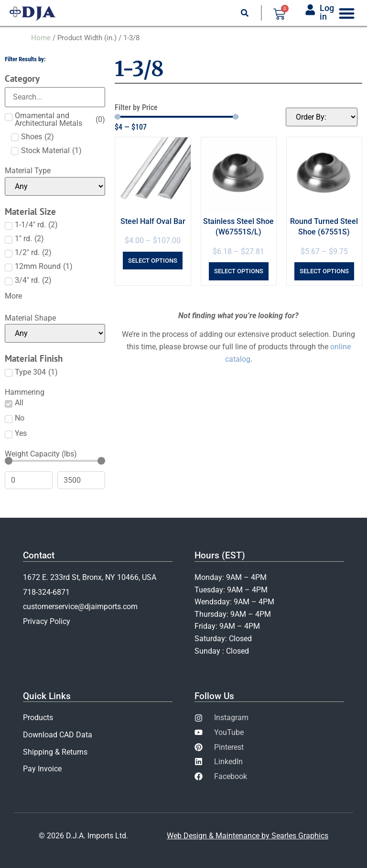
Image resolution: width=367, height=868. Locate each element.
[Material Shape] (55, 333)
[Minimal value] (55, 461)
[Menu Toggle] (347, 13)
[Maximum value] (81, 480)
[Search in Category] (55, 97)
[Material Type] (55, 186)
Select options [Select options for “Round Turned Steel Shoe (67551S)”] (324, 271)
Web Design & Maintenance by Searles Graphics (248, 836)
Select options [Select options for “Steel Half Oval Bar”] (153, 261)
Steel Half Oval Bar (153, 221)
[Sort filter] (322, 117)
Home (41, 38)
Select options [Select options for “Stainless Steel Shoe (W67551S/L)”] (239, 271)
